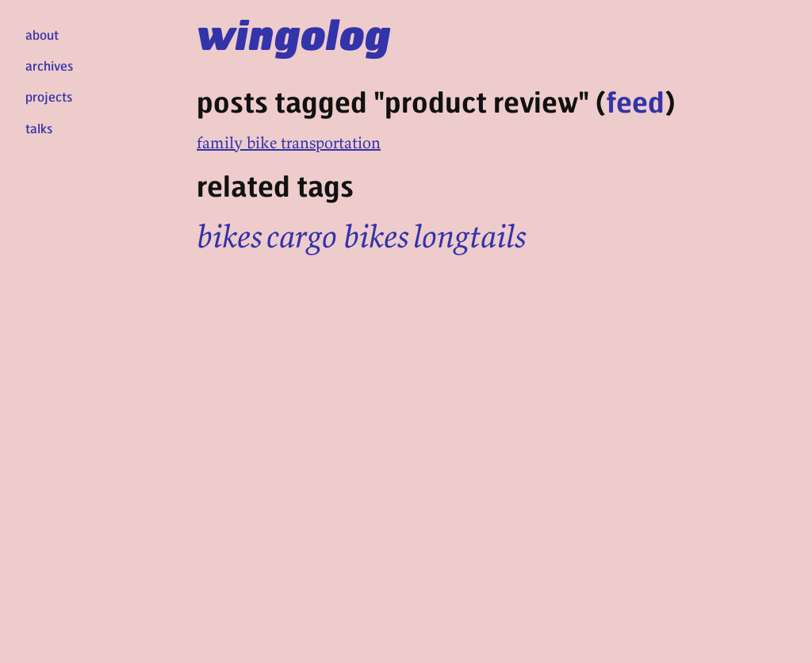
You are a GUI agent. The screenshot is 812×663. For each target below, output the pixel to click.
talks (39, 128)
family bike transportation (289, 142)
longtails (470, 236)
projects (49, 96)
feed (635, 101)
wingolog (294, 33)
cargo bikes (338, 236)
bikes (230, 236)
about (42, 34)
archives (49, 65)
